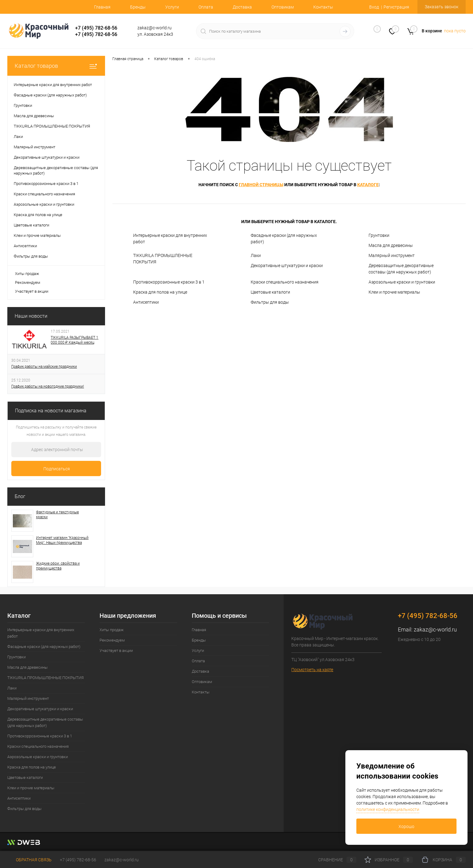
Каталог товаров (56, 66)
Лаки (256, 255)
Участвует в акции (32, 291)
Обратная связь (29, 860)
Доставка (242, 7)
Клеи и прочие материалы (394, 292)
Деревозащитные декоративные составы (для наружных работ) (401, 269)
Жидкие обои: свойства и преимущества (58, 566)
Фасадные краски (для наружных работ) (284, 239)
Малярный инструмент (392, 255)
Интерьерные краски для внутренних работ (170, 239)
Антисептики (146, 302)
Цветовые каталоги (270, 292)
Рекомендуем (28, 282)
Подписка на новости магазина (51, 411)
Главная (102, 7)
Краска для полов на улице (160, 292)
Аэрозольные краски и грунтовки (402, 282)
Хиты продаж (27, 274)
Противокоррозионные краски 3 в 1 (169, 282)
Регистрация (396, 7)
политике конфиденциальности (388, 809)
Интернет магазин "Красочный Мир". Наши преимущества (62, 540)
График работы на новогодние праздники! (48, 386)
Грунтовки (379, 235)
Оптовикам (283, 7)
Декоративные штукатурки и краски (287, 266)
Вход (374, 7)
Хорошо (406, 826)
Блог (20, 496)
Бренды (138, 7)
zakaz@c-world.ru (435, 629)
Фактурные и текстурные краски (57, 515)
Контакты (323, 7)
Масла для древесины (391, 245)
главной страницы (261, 185)
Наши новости (31, 316)
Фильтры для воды (270, 302)
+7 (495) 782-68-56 (96, 28)
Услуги (172, 7)
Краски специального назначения (285, 282)
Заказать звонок (442, 7)
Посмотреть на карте (312, 670)
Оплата (206, 7)
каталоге (368, 185)
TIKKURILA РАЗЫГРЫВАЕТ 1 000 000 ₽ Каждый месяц (75, 340)
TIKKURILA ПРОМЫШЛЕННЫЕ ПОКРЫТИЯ (163, 259)
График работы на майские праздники (44, 367)
